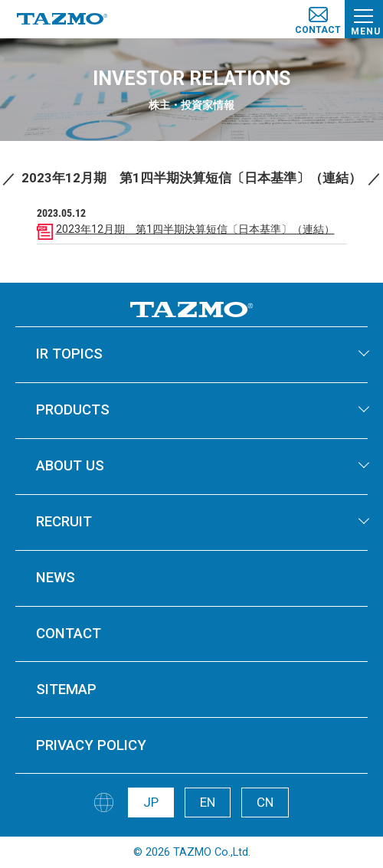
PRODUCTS (73, 410)
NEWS (56, 578)
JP (151, 802)
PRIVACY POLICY (91, 745)
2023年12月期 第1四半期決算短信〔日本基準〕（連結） (195, 229)
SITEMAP (66, 689)
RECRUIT (64, 522)
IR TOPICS (69, 354)
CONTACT (69, 634)
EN (208, 802)
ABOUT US (70, 466)
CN (265, 802)
